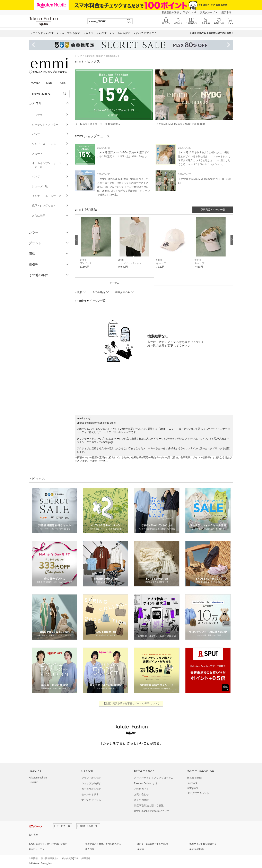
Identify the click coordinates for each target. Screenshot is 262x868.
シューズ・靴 (50, 186)
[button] (97, 246)
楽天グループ (207, 12)
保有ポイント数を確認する (203, 844)
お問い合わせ (141, 794)
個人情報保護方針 (50, 858)
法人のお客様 (141, 800)
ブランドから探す (91, 778)
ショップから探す (91, 783)
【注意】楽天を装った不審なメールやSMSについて (131, 703)
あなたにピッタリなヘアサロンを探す (48, 844)
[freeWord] (49, 94)
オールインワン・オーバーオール (50, 165)
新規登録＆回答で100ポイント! (179, 12)
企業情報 (33, 858)
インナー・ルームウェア (50, 196)
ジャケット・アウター (50, 125)
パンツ (50, 134)
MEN (49, 83)
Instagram (192, 788)
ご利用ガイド (141, 789)
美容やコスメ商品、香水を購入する (103, 844)
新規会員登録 (194, 778)
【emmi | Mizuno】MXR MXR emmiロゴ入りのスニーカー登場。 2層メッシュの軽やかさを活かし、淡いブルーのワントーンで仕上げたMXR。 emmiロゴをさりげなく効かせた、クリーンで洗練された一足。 (124, 187)
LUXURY (33, 783)
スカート (50, 154)
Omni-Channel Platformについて (152, 811)
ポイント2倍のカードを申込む (153, 844)
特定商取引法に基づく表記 (149, 806)
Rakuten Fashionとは (146, 783)
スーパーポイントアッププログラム (154, 778)
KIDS (63, 83)
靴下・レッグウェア (50, 206)
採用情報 (86, 858)
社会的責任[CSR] (70, 858)
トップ (78, 56)
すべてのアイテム (91, 800)
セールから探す (90, 794)
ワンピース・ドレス (50, 144)
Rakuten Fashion (94, 56)
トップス (50, 115)
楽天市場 (226, 12)
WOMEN (36, 83)
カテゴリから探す (91, 789)
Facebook (192, 783)
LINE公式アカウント (198, 793)
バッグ (50, 177)
